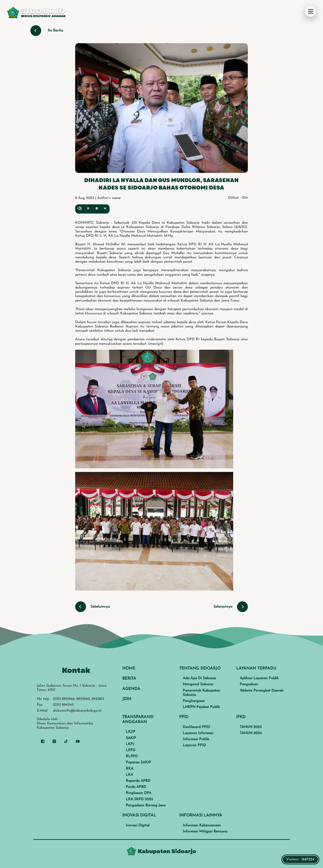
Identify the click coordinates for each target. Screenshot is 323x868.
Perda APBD (136, 787)
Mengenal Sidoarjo (198, 684)
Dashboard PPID (196, 727)
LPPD (131, 750)
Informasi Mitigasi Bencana (205, 832)
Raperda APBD (138, 781)
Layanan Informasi (198, 733)
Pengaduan (249, 684)
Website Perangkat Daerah (262, 691)
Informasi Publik (196, 739)
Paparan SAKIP (138, 762)
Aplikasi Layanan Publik (259, 678)
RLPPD (132, 756)
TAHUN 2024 (251, 733)
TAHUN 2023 (251, 727)
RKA (130, 769)
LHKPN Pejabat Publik (201, 707)
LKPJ (130, 744)
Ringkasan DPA (139, 793)
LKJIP (131, 732)
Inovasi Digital (138, 825)
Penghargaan (194, 701)
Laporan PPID (194, 745)
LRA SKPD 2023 (139, 799)
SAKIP (131, 738)
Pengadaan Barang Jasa (146, 805)
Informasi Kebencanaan (202, 825)
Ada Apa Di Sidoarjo (199, 678)
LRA (129, 775)
